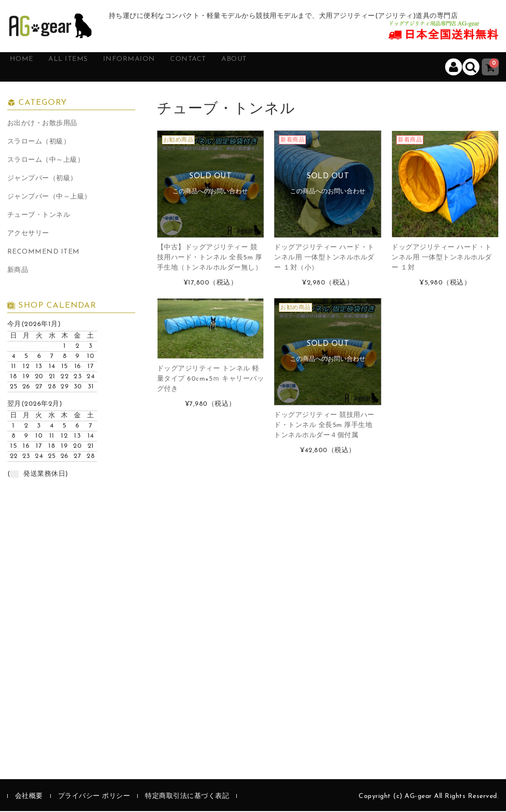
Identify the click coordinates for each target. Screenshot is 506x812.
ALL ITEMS (86, 67)
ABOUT (281, 67)
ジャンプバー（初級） (42, 179)
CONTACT (226, 67)
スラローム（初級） (39, 143)
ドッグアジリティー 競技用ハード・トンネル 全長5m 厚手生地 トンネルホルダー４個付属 (324, 426)
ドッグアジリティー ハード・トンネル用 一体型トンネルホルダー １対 (442, 258)
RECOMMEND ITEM (43, 253)
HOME (30, 67)
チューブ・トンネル (39, 216)
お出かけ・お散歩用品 (42, 124)
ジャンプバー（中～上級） (49, 198)
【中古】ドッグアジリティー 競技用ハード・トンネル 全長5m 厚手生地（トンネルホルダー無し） (210, 258)
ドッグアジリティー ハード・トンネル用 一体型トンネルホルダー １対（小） (324, 258)
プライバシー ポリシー (94, 797)
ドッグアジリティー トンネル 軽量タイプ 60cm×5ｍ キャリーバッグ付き (211, 379)
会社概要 (29, 797)
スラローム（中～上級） (46, 161)
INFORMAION (157, 67)
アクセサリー (28, 235)
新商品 (18, 271)
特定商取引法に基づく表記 (187, 797)
